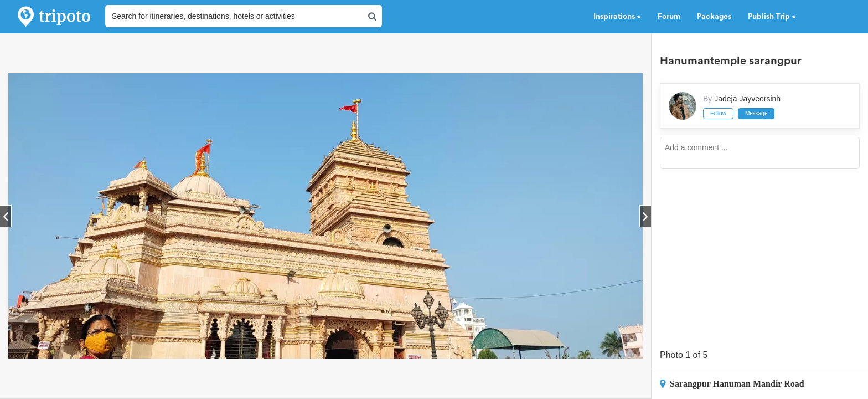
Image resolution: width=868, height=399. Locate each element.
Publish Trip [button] (772, 17)
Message (756, 113)
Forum (669, 17)
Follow (718, 113)
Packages (714, 17)
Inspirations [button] (617, 17)
